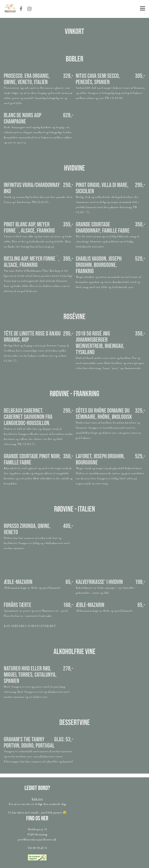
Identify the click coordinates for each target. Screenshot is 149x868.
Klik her (37, 799)
